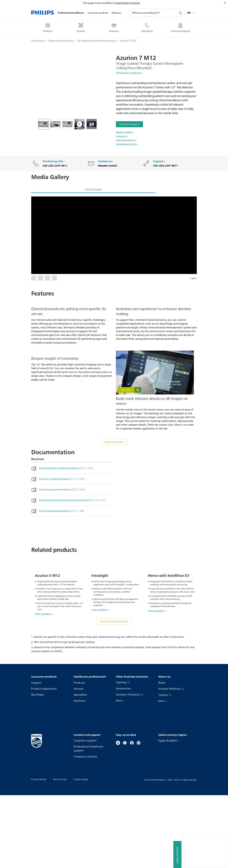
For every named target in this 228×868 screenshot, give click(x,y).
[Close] (225, 3)
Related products (126, 144)
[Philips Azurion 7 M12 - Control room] (55, 124)
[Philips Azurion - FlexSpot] (80, 124)
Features (121, 136)
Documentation (125, 140)
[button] (114, 235)
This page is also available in (99, 3)
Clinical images (93, 189)
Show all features (114, 482)
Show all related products (114, 695)
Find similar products (128, 73)
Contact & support (129, 124)
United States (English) (127, 3)
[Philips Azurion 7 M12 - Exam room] (67, 124)
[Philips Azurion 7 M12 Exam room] (43, 124)
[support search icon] (180, 13)
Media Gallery (124, 132)
